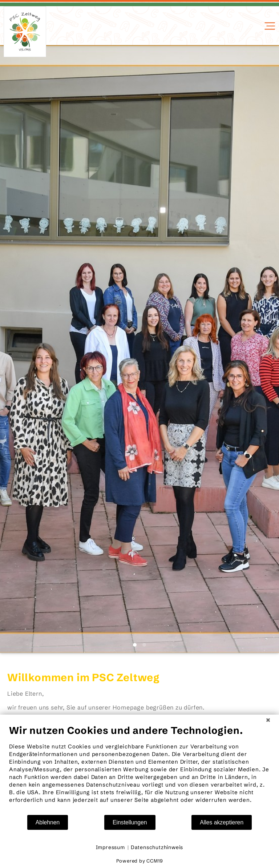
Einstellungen (130, 822)
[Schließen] (268, 720)
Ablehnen (48, 822)
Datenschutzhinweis (157, 847)
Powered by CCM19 (140, 861)
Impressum (110, 847)
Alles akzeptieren (222, 822)
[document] (139, 769)
